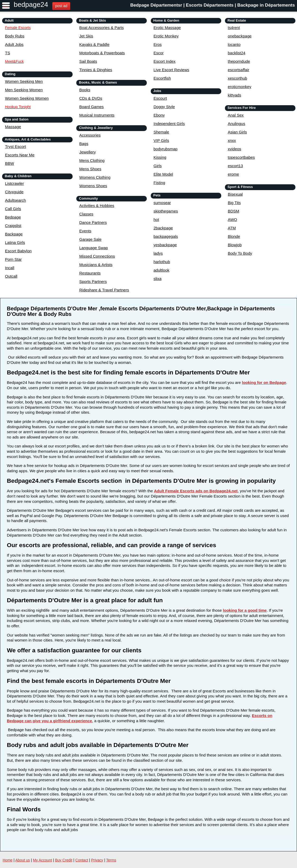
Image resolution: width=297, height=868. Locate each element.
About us (23, 860)
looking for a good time (245, 610)
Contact (82, 860)
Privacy (97, 860)
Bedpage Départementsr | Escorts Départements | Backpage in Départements (213, 5)
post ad (61, 6)
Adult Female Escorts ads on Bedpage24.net (196, 491)
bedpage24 (31, 4)
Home (8, 860)
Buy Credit (64, 860)
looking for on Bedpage (264, 382)
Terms (111, 860)
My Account (43, 860)
